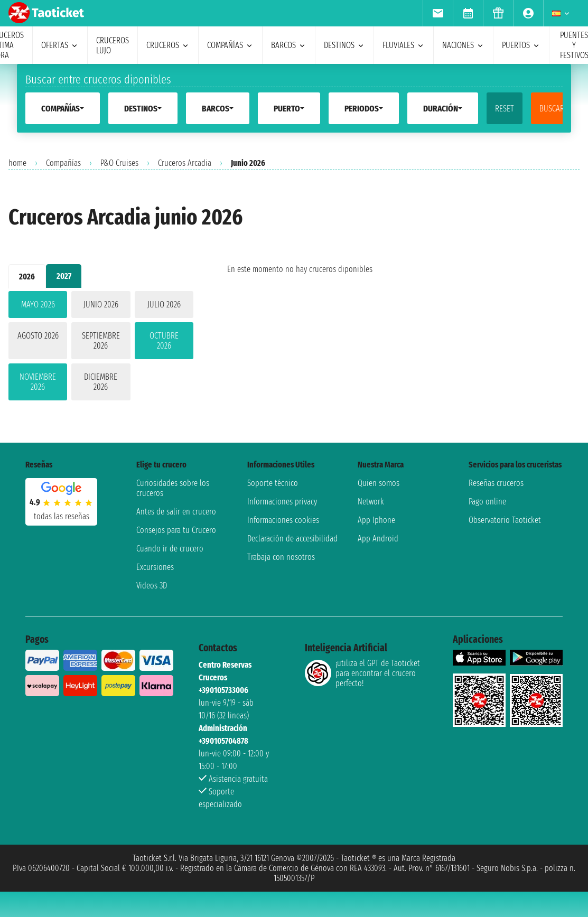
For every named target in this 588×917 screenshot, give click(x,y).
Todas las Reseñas (62, 516)
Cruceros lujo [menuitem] (113, 45)
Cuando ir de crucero (170, 549)
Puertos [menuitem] (521, 45)
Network (371, 502)
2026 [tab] (27, 277)
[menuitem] (438, 13)
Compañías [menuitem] (230, 45)
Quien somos (379, 483)
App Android (378, 539)
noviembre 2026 (38, 382)
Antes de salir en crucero (176, 512)
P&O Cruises (119, 163)
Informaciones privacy (282, 502)
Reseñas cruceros (496, 483)
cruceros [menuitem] (168, 45)
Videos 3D (152, 586)
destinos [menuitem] (344, 45)
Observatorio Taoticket (505, 520)
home (17, 163)
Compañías (63, 163)
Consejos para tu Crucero (176, 530)
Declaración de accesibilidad (292, 539)
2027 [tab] (64, 276)
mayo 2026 (38, 305)
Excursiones (155, 567)
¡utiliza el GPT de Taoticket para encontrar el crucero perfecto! (362, 673)
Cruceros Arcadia (185, 163)
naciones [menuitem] (463, 45)
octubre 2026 (164, 341)
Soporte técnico (273, 483)
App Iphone (376, 520)
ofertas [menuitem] (60, 45)
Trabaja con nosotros (281, 557)
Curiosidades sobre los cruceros (173, 488)
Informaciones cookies (283, 520)
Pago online (487, 502)
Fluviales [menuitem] (404, 45)
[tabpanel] (101, 348)
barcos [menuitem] (289, 45)
